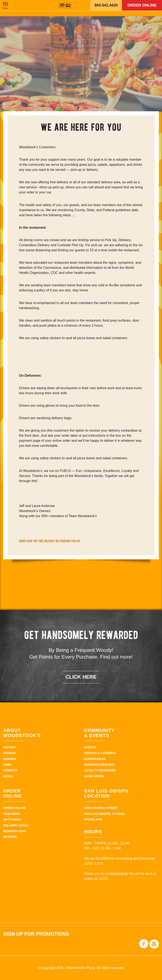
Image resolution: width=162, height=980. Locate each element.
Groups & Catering (100, 753)
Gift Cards (12, 820)
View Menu (12, 814)
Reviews (10, 837)
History (10, 747)
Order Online (142, 5)
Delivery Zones (16, 825)
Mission (9, 753)
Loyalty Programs (100, 770)
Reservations (15, 831)
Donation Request (99, 765)
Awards (10, 759)
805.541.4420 (106, 5)
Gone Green (94, 776)
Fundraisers (95, 759)
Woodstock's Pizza (65, 5)
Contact (10, 770)
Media (8, 776)
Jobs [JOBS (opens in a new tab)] (7, 765)
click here (81, 677)
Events (90, 747)
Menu (5, 8)
